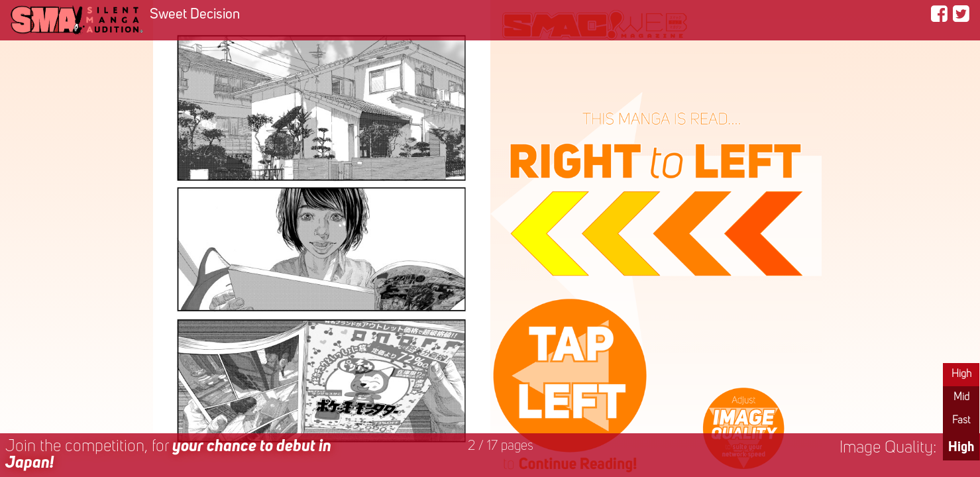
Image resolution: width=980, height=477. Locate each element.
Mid (961, 397)
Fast (961, 421)
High (961, 374)
